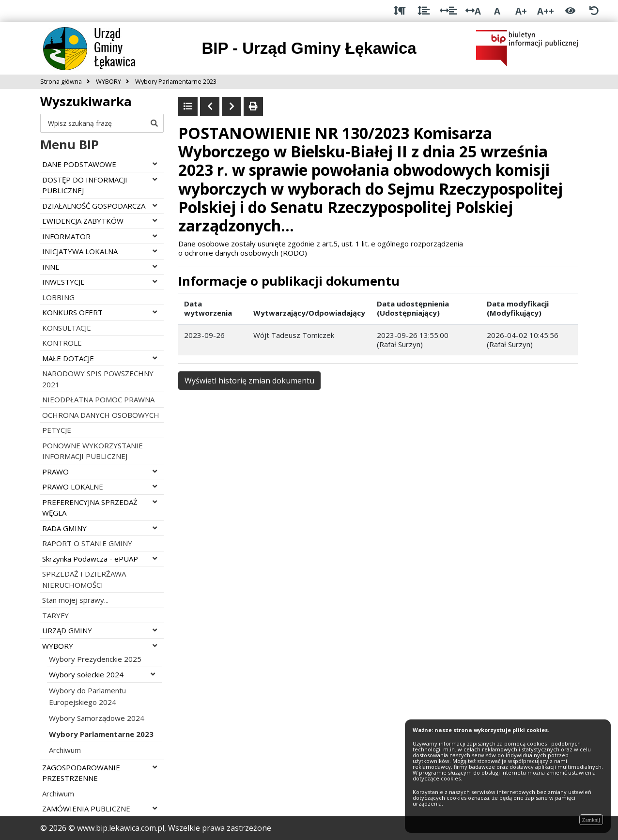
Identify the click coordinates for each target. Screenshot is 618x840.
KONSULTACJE (67, 328)
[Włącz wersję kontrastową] (570, 11)
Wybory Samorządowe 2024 (97, 718)
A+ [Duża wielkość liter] (521, 11)
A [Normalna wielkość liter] (497, 11)
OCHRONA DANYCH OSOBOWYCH (101, 415)
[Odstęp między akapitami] (400, 11)
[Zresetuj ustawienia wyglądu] (594, 11)
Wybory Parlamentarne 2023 (101, 734)
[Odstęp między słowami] (448, 11)
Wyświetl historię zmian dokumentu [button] (249, 381)
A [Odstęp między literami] (473, 11)
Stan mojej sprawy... (75, 600)
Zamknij (591, 820)
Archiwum (65, 750)
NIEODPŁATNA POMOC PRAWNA (98, 399)
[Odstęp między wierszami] (424, 11)
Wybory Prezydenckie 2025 (95, 659)
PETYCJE (57, 430)
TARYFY (55, 615)
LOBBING (58, 297)
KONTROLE (62, 343)
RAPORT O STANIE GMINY (87, 543)
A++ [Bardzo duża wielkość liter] (546, 11)
